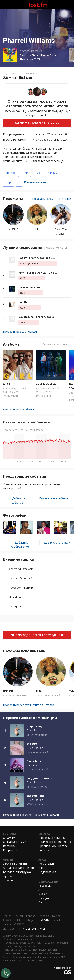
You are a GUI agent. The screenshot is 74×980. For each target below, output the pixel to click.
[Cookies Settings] (6, 973)
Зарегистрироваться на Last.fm (37, 123)
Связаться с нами (15, 842)
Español (31, 916)
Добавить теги (19, 183)
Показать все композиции (20, 331)
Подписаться (47, 872)
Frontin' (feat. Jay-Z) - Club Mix (39, 272)
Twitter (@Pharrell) (20, 578)
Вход (42, 868)
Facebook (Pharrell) (21, 588)
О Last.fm (9, 838)
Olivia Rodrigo (35, 730)
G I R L (7, 384)
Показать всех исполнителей (52, 199)
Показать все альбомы (18, 409)
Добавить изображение (20, 545)
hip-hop (11, 172)
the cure (32, 744)
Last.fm (38, 5)
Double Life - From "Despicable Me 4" (43, 317)
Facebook (44, 885)
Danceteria (34, 761)
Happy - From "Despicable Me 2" (39, 258)
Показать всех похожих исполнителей (29, 705)
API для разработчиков (18, 868)
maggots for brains (40, 778)
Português (30, 920)
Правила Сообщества (53, 846)
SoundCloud (16, 597)
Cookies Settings (13, 946)
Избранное (10, 850)
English (7, 916)
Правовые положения (56, 943)
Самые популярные (55, 344)
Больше (69, 260)
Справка (44, 850)
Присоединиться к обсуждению (39, 635)
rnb (26, 172)
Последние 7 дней (56, 247)
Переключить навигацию (5, 5)
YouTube (43, 902)
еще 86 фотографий (57, 542)
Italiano (56, 916)
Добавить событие (19, 500)
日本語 (7, 920)
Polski (17, 920)
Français (44, 916)
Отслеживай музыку (52, 838)
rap (38, 172)
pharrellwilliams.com (21, 569)
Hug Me (23, 302)
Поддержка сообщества (55, 842)
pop (8, 182)
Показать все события (54, 498)
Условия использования (18, 939)
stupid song (35, 726)
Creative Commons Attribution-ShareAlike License (30, 957)
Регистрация (47, 864)
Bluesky (43, 894)
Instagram (15, 606)
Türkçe (7, 924)
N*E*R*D (13, 229)
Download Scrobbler (15, 864)
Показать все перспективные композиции (31, 815)
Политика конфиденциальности (23, 943)
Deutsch (19, 916)
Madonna (32, 765)
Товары (8, 880)
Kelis (37, 229)
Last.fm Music (31, 946)
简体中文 (19, 924)
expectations (36, 796)
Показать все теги (36, 182)
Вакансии (9, 846)
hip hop (53, 172)
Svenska (57, 920)
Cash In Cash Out (29, 287)
